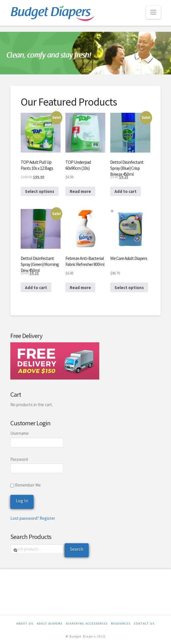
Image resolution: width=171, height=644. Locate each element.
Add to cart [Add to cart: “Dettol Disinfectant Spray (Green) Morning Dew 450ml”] (36, 288)
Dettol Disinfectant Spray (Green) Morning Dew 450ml (40, 264)
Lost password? (25, 518)
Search (77, 549)
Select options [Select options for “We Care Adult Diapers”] (129, 288)
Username (20, 433)
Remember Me (26, 485)
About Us (25, 624)
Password (19, 459)
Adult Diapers (50, 624)
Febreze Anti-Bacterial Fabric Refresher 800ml (85, 261)
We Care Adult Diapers (129, 258)
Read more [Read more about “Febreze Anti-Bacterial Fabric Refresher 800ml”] (80, 288)
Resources (121, 624)
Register (47, 518)
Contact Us (144, 624)
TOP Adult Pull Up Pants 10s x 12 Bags (37, 165)
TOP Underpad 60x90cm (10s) (78, 165)
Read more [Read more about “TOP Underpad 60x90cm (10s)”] (80, 191)
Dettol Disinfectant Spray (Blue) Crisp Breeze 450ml (127, 168)
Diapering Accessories (87, 624)
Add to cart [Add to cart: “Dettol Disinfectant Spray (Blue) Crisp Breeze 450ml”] (126, 191)
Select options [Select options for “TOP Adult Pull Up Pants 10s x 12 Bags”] (40, 191)
